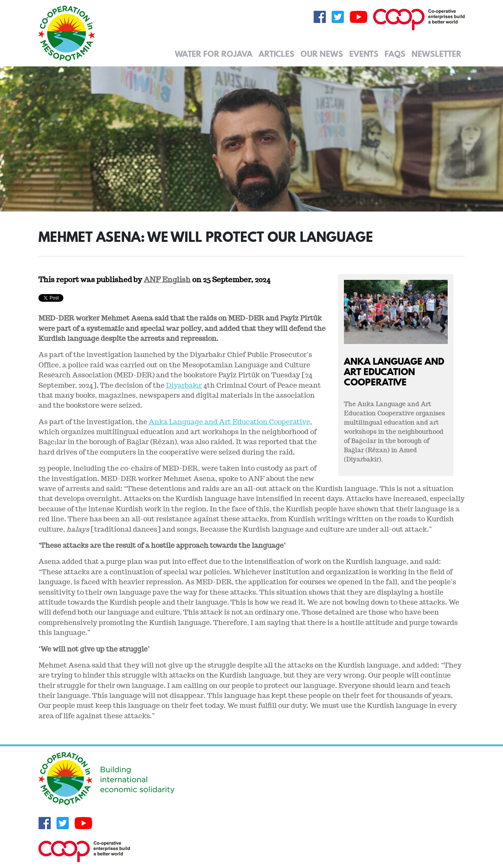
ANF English (167, 279)
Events (364, 54)
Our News (322, 54)
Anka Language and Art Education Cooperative (394, 371)
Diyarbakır (184, 385)
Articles (276, 54)
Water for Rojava (214, 54)
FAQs (395, 54)
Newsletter (437, 54)
